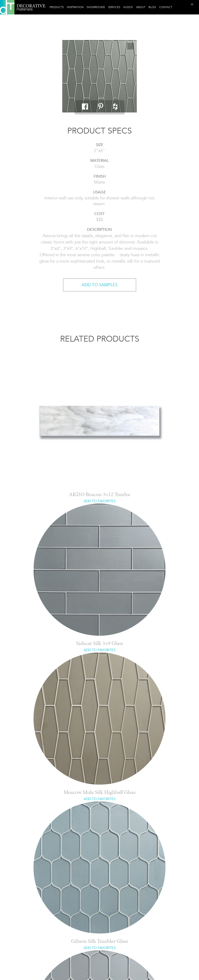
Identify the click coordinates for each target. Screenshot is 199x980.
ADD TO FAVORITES (100, 501)
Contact (166, 7)
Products (57, 7)
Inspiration (75, 7)
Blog (152, 7)
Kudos (128, 7)
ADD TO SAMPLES (100, 285)
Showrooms (96, 7)
